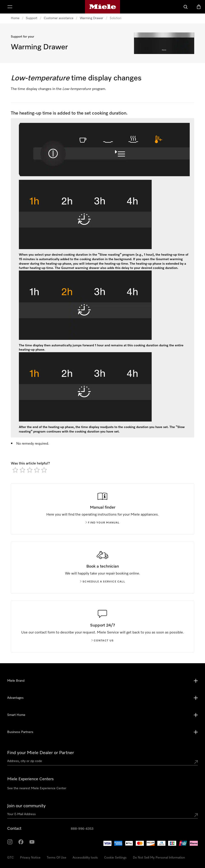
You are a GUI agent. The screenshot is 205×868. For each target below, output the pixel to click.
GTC (10, 858)
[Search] (186, 7)
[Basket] (199, 7)
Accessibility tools (85, 858)
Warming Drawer (91, 18)
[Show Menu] (10, 7)
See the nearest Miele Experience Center (37, 788)
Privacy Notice (30, 858)
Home (15, 18)
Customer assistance (59, 18)
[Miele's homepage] (103, 7)
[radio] (15, 470)
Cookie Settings (115, 858)
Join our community (26, 806)
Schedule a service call (102, 582)
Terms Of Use (57, 858)
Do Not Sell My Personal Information (159, 858)
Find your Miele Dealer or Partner (41, 753)
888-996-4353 (82, 829)
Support (32, 18)
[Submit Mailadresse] (196, 815)
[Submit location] (196, 762)
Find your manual (102, 523)
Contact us (103, 641)
